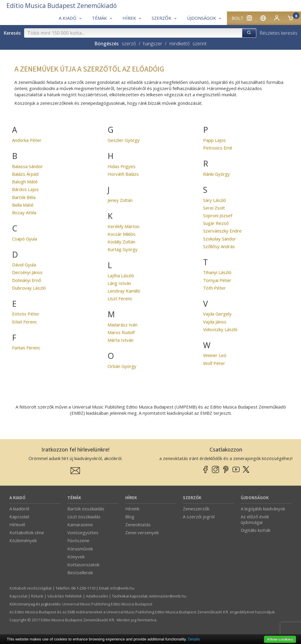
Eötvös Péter (26, 314)
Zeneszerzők (196, 509)
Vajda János (215, 322)
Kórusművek (80, 549)
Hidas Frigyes (122, 166)
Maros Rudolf (121, 332)
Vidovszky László (220, 329)
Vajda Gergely (217, 314)
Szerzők (192, 498)
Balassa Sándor (27, 166)
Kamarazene (80, 525)
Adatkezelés (97, 596)
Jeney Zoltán (120, 200)
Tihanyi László (217, 272)
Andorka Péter (27, 140)
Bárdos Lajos (25, 189)
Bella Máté (23, 205)
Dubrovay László (29, 288)
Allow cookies (280, 639)
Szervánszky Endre (222, 231)
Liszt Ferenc (120, 298)
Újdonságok (255, 498)
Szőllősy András (219, 246)
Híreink (132, 509)
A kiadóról (19, 509)
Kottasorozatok (83, 565)
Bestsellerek (80, 572)
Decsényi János (27, 272)
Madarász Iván (122, 325)
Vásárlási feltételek (65, 596)
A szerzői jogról (199, 517)
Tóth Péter (214, 288)
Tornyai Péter (217, 280)
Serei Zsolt (214, 208)
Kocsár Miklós (122, 234)
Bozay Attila (24, 213)
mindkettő (179, 44)
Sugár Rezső (216, 223)
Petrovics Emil (218, 148)
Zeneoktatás (138, 525)
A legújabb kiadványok (263, 509)
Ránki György (216, 174)
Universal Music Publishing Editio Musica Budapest (107, 604)
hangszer (153, 44)
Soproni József (218, 215)
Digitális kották (256, 530)
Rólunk (37, 596)
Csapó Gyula (25, 239)
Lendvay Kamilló (124, 291)
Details (194, 639)
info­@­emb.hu (122, 588)
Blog (130, 517)
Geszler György (124, 140)
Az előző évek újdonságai (255, 519)
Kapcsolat (19, 517)
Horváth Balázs (123, 174)
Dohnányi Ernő (27, 280)
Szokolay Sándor (220, 239)
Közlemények (23, 540)
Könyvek (76, 557)
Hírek (131, 498)
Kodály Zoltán (121, 242)
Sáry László (215, 200)
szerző (129, 44)
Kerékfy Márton (123, 226)
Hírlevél (17, 525)
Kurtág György (123, 249)
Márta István (121, 340)
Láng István (119, 283)
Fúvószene (78, 540)
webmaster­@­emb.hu (168, 596)
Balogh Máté (25, 182)
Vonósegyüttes (83, 532)
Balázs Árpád (25, 174)
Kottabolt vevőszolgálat (31, 588)
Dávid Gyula (24, 265)
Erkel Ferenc (25, 322)
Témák (74, 498)
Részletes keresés (279, 33)
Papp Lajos (214, 140)
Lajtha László (121, 275)
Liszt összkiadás (84, 517)
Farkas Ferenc (26, 348)
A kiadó (17, 498)
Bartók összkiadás (86, 509)
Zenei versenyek (142, 532)
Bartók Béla (24, 197)
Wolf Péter (214, 363)
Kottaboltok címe (27, 532)
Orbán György (122, 366)
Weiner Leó (215, 355)
